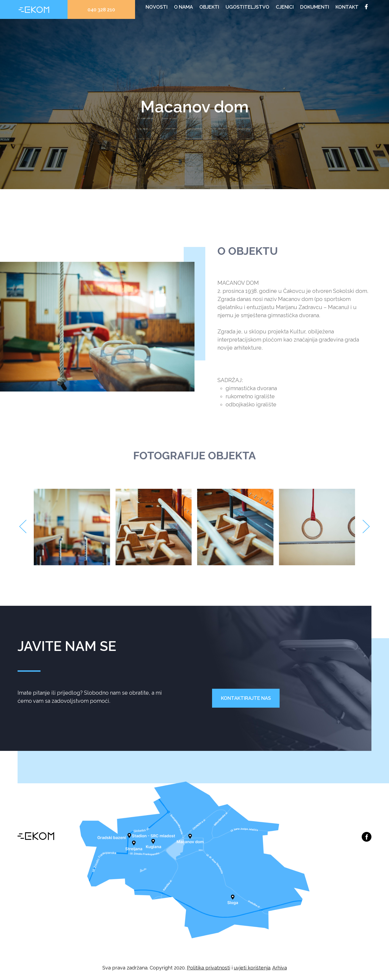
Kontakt (347, 7)
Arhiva (280, 968)
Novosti (157, 7)
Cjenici (285, 7)
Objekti (209, 7)
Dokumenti (315, 7)
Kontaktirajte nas (246, 698)
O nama (183, 7)
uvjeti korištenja (252, 968)
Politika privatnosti (209, 968)
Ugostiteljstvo (247, 7)
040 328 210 (101, 10)
